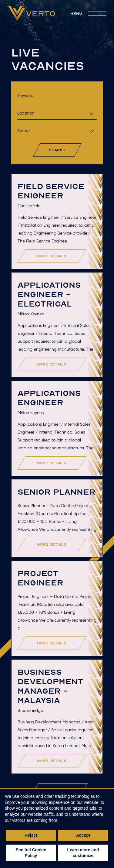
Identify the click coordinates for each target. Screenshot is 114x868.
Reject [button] (31, 835)
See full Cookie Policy (31, 853)
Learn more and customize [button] (83, 853)
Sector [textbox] (23, 131)
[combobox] (57, 113)
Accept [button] (83, 835)
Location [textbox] (26, 113)
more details (52, 256)
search (57, 150)
